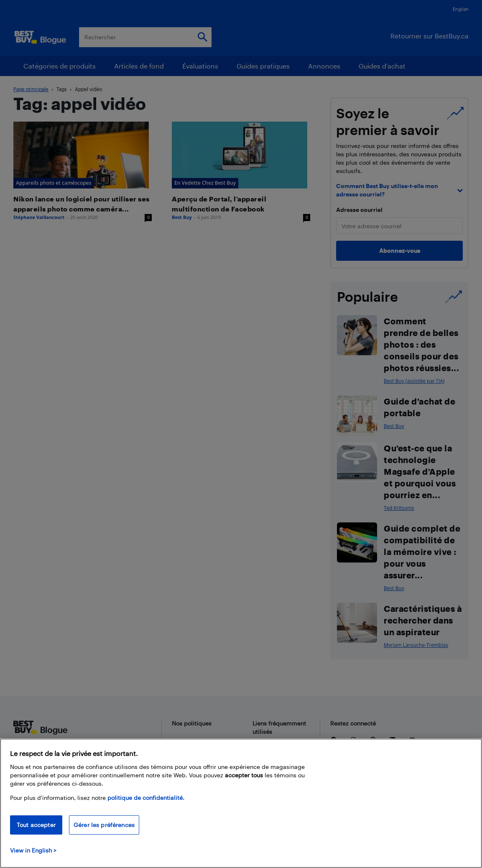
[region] (241, 803)
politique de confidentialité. (146, 798)
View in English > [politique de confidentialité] (33, 850)
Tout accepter (36, 825)
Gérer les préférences (104, 825)
